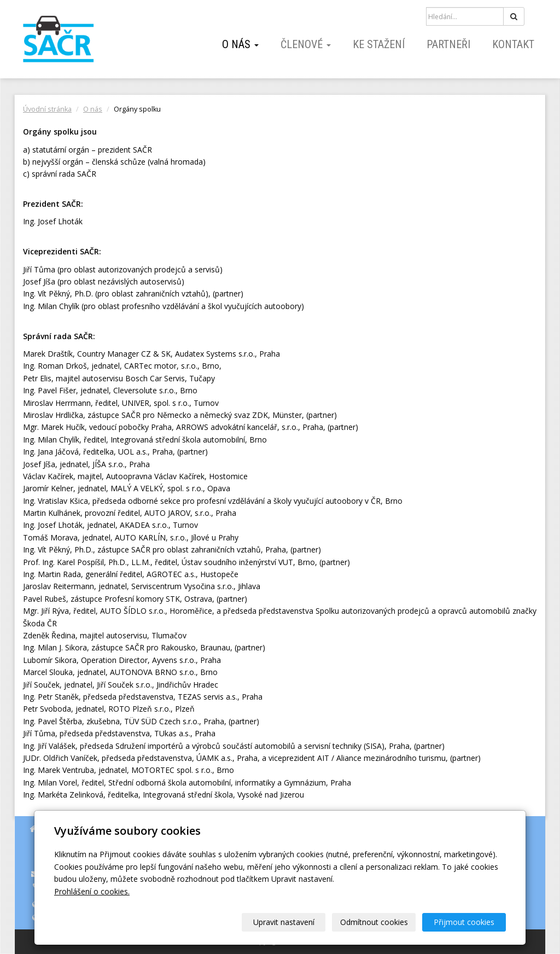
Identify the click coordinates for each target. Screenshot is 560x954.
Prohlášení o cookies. (92, 891)
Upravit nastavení (284, 922)
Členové (306, 44)
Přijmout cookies (464, 922)
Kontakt (513, 44)
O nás (240, 44)
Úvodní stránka (47, 109)
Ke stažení (379, 44)
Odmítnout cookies (374, 922)
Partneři (448, 44)
